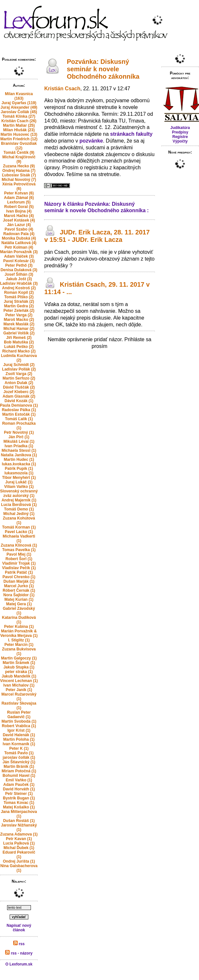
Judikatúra (180, 128)
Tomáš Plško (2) (19, 297)
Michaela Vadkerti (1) (19, 539)
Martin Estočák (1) (19, 414)
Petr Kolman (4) (19, 247)
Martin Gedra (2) (19, 306)
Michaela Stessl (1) (19, 450)
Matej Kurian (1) (19, 599)
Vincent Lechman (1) (19, 681)
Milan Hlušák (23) (19, 130)
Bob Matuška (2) (19, 342)
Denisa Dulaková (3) (19, 270)
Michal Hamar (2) (19, 329)
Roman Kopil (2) (19, 292)
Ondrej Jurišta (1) (19, 861)
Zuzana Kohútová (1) (19, 520)
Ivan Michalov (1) (19, 685)
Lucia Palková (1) (19, 843)
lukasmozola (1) (19, 473)
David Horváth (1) (19, 789)
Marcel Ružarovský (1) (19, 697)
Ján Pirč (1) (19, 437)
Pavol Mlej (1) (19, 554)
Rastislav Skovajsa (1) (19, 706)
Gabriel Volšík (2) (19, 333)
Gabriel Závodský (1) (19, 611)
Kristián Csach (62, 89)
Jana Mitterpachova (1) (19, 814)
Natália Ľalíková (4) (19, 243)
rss (19, 944)
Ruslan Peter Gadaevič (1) (19, 715)
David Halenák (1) (19, 735)
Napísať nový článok (19, 928)
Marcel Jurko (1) (19, 586)
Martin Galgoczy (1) (19, 658)
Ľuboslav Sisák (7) (19, 175)
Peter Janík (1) (19, 690)
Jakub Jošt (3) (19, 279)
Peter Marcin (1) (19, 645)
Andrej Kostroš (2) (19, 288)
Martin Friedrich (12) (19, 139)
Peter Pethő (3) (19, 265)
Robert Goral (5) (19, 207)
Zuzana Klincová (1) (19, 545)
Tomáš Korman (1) (19, 527)
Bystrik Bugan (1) (19, 798)
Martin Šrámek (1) (19, 663)
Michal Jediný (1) (19, 514)
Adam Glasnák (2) (19, 396)
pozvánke (91, 141)
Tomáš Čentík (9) (19, 153)
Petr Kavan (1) (19, 839)
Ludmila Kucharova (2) (19, 358)
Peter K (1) (19, 748)
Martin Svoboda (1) (19, 721)
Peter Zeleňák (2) (19, 311)
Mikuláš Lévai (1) (19, 441)
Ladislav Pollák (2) (19, 369)
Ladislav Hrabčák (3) (19, 283)
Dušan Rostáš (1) (19, 821)
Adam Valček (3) (19, 256)
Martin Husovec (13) (19, 134)
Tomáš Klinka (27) (19, 116)
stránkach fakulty (131, 134)
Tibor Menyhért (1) (19, 478)
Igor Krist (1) (19, 730)
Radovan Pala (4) (19, 234)
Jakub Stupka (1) (19, 667)
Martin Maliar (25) (19, 125)
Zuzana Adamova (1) (19, 834)
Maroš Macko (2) (19, 320)
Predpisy (180, 132)
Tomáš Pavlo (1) (19, 753)
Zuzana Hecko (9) (19, 166)
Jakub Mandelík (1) (19, 676)
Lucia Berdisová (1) (19, 505)
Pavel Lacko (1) (19, 532)
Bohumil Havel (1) (19, 776)
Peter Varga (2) (19, 315)
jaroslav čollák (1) (19, 757)
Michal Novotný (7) (19, 180)
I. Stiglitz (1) (19, 640)
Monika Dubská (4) (19, 238)
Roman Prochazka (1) (19, 426)
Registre (180, 137)
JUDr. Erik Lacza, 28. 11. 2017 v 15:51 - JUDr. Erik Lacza (97, 236)
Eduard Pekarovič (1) (19, 855)
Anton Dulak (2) (19, 383)
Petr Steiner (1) (19, 794)
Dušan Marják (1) (19, 581)
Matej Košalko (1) (19, 807)
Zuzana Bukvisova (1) (19, 651)
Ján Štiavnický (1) (19, 762)
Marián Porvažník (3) (19, 252)
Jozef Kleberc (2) (19, 392)
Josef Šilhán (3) (19, 274)
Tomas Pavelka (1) (19, 550)
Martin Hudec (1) (19, 460)
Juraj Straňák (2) (19, 302)
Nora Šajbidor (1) (19, 595)
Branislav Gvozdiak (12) (19, 146)
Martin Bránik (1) (19, 767)
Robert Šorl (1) (19, 559)
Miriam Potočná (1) (19, 771)
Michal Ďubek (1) (19, 848)
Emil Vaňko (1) (19, 780)
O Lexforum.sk (19, 964)
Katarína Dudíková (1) (19, 620)
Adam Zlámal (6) (19, 198)
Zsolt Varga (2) (19, 374)
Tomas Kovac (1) (19, 803)
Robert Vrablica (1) (19, 726)
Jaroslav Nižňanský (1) (19, 827)
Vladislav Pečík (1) (19, 568)
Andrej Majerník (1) (19, 500)
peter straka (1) (19, 672)
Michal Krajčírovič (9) (19, 159)
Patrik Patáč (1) (19, 572)
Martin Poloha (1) (19, 739)
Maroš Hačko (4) (19, 216)
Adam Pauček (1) (19, 785)
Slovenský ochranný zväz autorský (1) (19, 493)
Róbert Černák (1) (19, 590)
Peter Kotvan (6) (19, 193)
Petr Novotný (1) (19, 432)
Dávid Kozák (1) (19, 401)
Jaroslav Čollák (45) (19, 112)
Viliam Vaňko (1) (19, 487)
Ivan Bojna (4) (19, 211)
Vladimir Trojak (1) (19, 563)
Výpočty (180, 141)
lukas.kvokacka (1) (19, 464)
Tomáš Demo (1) (19, 509)
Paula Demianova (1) (19, 405)
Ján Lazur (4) (19, 225)
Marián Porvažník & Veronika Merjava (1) (19, 633)
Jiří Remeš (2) (19, 338)
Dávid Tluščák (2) (19, 387)
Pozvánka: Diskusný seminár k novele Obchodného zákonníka (103, 69)
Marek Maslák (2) (19, 324)
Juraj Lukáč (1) (19, 482)
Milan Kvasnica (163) (19, 96)
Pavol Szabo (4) (19, 229)
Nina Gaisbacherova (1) (19, 868)
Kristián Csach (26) (19, 121)
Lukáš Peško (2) (19, 347)
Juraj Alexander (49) (19, 107)
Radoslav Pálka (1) (19, 410)
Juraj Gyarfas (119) (19, 103)
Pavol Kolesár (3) (19, 261)
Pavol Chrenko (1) (19, 577)
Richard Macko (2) (19, 351)
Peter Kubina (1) (19, 627)
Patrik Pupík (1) (19, 469)
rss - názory (19, 953)
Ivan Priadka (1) (19, 446)
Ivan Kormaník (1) (19, 744)
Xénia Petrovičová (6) (19, 186)
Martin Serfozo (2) (19, 378)
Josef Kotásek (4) (19, 220)
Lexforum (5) (19, 202)
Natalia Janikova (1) (19, 455)
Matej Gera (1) (19, 604)
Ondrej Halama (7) (19, 171)
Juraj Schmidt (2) (19, 365)
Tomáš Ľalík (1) (19, 419)
